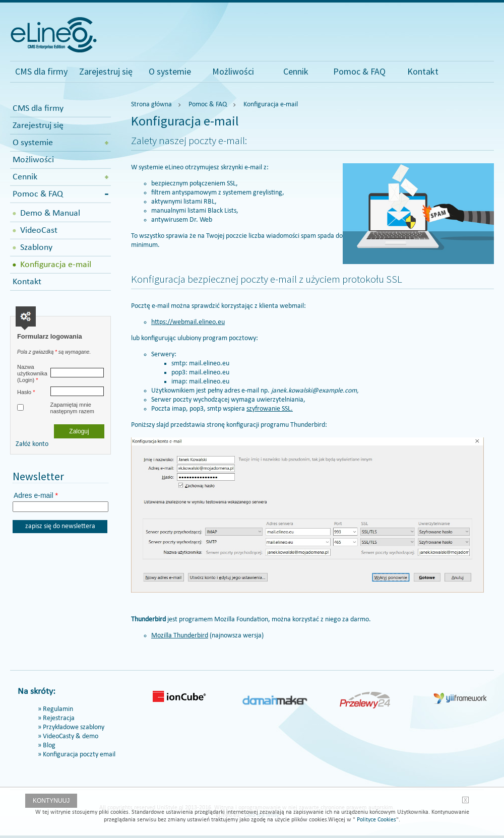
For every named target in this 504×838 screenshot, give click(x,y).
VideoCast (39, 231)
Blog (49, 746)
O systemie (170, 71)
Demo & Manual (50, 213)
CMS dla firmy (41, 71)
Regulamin (58, 709)
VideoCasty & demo (71, 736)
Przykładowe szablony (74, 727)
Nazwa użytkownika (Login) (32, 373)
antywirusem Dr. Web (182, 220)
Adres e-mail (36, 495)
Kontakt (423, 71)
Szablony (36, 248)
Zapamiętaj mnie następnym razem (72, 408)
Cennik (296, 71)
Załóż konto (32, 444)
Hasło (26, 392)
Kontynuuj (51, 801)
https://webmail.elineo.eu (188, 322)
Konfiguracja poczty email (79, 755)
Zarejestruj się (106, 71)
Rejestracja (59, 718)
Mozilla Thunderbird (180, 636)
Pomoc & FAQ (359, 71)
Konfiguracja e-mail (56, 265)
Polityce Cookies (376, 820)
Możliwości (233, 71)
